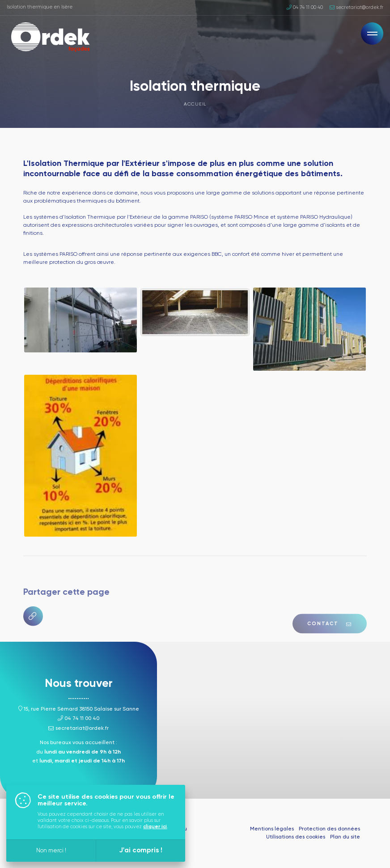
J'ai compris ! (141, 850)
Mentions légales (272, 829)
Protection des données (329, 829)
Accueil (195, 104)
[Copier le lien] (33, 634)
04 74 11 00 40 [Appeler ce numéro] (305, 8)
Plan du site (345, 837)
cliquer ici (155, 827)
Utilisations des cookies (296, 837)
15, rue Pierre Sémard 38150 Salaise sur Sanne (79, 709)
